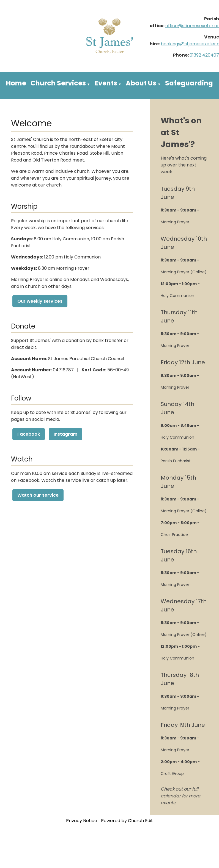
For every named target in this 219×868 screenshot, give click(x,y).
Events (106, 83)
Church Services (58, 83)
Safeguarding (189, 83)
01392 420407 (204, 55)
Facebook (29, 434)
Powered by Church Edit (127, 821)
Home (16, 83)
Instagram (65, 434)
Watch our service (38, 495)
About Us (141, 83)
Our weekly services (40, 301)
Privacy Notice (82, 821)
